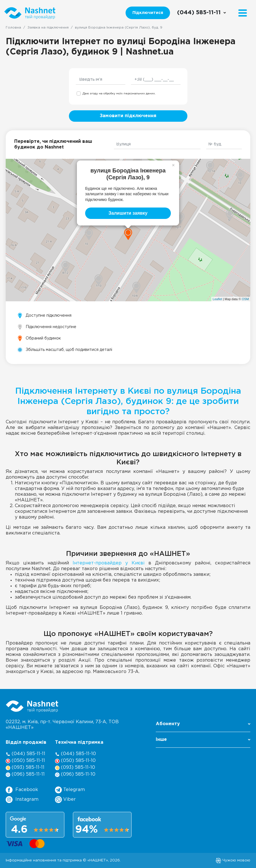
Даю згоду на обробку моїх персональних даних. (119, 94)
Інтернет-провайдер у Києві (109, 563)
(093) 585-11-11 (25, 768)
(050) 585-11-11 (25, 761)
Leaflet (217, 299)
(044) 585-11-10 (75, 754)
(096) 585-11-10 (75, 775)
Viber (65, 800)
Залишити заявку (128, 213)
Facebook (22, 790)
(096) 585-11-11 (25, 775)
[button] (203, 726)
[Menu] (243, 13)
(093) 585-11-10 (75, 768)
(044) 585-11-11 (25, 754)
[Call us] (202, 13)
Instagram (22, 800)
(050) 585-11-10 (75, 761)
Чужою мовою (233, 860)
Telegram (70, 790)
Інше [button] (203, 740)
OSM (245, 299)
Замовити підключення (128, 116)
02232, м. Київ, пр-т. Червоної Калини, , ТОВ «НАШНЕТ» (62, 725)
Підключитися (148, 13)
